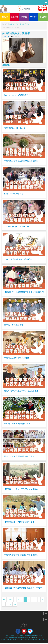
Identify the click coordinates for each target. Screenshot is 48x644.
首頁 (13, 24)
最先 (4, 599)
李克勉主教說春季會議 (14, 325)
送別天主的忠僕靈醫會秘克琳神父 (18, 423)
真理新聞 (14, 17)
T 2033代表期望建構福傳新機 (17, 226)
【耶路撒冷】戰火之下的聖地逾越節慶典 (21, 489)
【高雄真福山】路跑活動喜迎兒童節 (19, 522)
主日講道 (43, 17)
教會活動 (5, 17)
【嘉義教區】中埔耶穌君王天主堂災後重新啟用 (24, 292)
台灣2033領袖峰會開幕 (14, 194)
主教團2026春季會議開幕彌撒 (17, 358)
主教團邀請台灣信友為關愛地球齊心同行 (21, 161)
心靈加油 (24, 17)
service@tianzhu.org (35, 637)
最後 (15, 604)
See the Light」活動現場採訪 (17, 95)
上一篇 (10, 599)
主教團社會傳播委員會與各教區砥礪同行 (21, 555)
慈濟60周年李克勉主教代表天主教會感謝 (21, 391)
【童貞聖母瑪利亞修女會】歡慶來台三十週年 (23, 588)
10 (4, 604)
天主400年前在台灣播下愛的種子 (18, 259)
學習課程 (34, 17)
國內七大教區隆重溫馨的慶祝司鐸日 (19, 456)
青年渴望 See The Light (15, 128)
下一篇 (9, 604)
